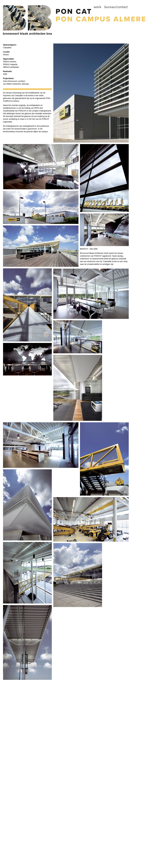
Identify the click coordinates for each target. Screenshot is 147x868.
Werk (97, 7)
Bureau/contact (116, 7)
